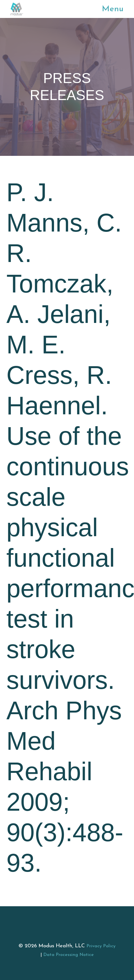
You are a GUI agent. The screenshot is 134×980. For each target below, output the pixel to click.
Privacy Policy (101, 946)
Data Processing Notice (69, 955)
